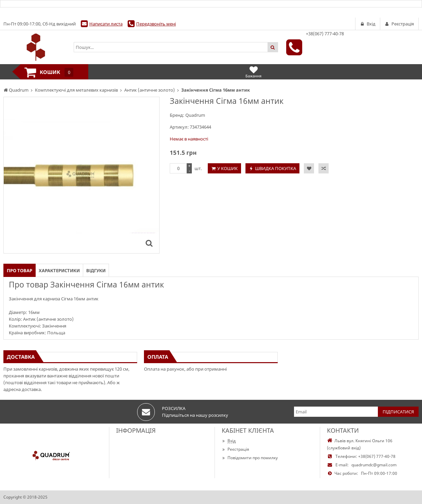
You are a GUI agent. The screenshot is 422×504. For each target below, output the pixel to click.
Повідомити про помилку (250, 458)
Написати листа (106, 24)
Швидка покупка (276, 168)
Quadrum (195, 115)
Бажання (253, 72)
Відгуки (96, 270)
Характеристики (59, 270)
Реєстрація (235, 449)
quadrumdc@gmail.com (374, 465)
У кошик (227, 168)
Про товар (20, 270)
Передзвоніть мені (156, 24)
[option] (81, 175)
